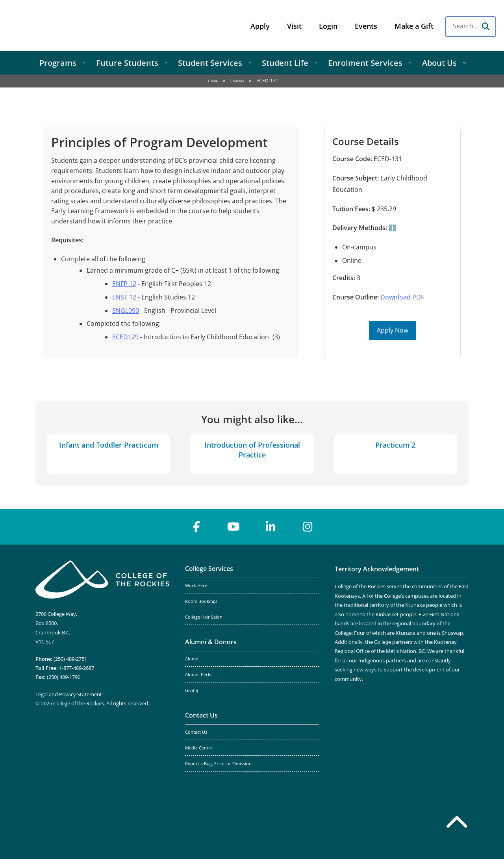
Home (213, 81)
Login (328, 26)
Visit (294, 26)
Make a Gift (414, 26)
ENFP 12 (124, 284)
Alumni (192, 659)
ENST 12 (124, 297)
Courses (237, 81)
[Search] (485, 26)
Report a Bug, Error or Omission (218, 764)
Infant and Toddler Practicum (109, 445)
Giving (192, 690)
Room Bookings (201, 601)
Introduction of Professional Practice (252, 450)
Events (366, 26)
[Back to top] (457, 824)
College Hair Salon (204, 617)
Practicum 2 (395, 445)
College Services (209, 569)
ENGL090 (126, 311)
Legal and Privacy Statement (69, 694)
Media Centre (199, 748)
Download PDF (402, 297)
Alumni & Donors (211, 642)
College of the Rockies (69, 25)
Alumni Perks (199, 675)
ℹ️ (392, 228)
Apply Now (393, 330)
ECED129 (125, 337)
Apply (260, 26)
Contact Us (201, 715)
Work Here (196, 586)
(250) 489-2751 (70, 659)
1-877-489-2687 (77, 668)
